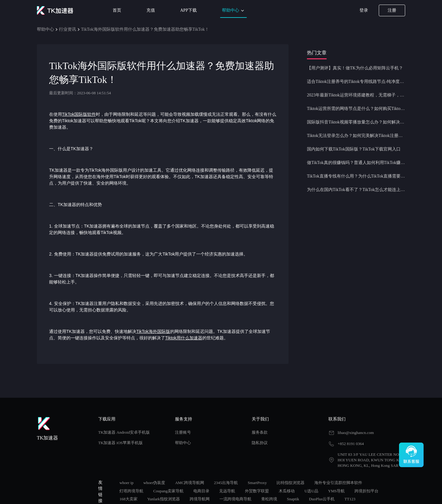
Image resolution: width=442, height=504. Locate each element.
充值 (151, 10)
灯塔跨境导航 (131, 491)
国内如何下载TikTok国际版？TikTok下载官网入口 (354, 149)
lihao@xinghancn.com (356, 433)
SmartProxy (257, 483)
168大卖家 (128, 499)
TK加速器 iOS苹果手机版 (120, 443)
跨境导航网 (200, 499)
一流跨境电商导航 (235, 499)
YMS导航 (336, 491)
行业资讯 (68, 29)
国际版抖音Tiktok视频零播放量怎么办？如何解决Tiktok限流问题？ (356, 122)
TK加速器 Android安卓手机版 (124, 432)
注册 (392, 10)
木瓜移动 (287, 491)
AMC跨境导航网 (190, 483)
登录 (364, 10)
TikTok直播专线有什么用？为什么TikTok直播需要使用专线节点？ (356, 176)
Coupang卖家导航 (168, 491)
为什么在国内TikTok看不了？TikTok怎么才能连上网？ (356, 190)
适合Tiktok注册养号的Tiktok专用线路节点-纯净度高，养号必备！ (356, 82)
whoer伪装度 (154, 483)
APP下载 (188, 10)
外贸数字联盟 (257, 491)
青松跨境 (269, 499)
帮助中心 (234, 11)
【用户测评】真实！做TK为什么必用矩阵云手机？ (355, 68)
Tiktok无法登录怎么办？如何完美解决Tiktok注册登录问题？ (356, 136)
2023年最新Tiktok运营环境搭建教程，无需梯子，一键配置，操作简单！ (356, 95)
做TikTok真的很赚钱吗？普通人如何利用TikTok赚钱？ (356, 163)
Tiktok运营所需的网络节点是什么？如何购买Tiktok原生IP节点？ (356, 109)
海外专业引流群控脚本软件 (338, 483)
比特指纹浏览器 (291, 483)
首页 (117, 10)
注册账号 (183, 432)
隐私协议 (260, 443)
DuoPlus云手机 (322, 499)
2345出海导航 (226, 483)
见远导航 (227, 491)
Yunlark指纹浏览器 (164, 499)
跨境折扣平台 (366, 491)
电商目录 (201, 491)
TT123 (350, 499)
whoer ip (126, 483)
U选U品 (311, 491)
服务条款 (260, 432)
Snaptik (293, 499)
